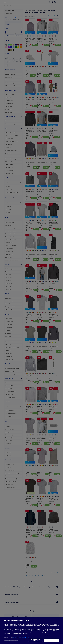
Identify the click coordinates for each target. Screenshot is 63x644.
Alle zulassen (51, 640)
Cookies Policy (17, 637)
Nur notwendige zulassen (35, 640)
